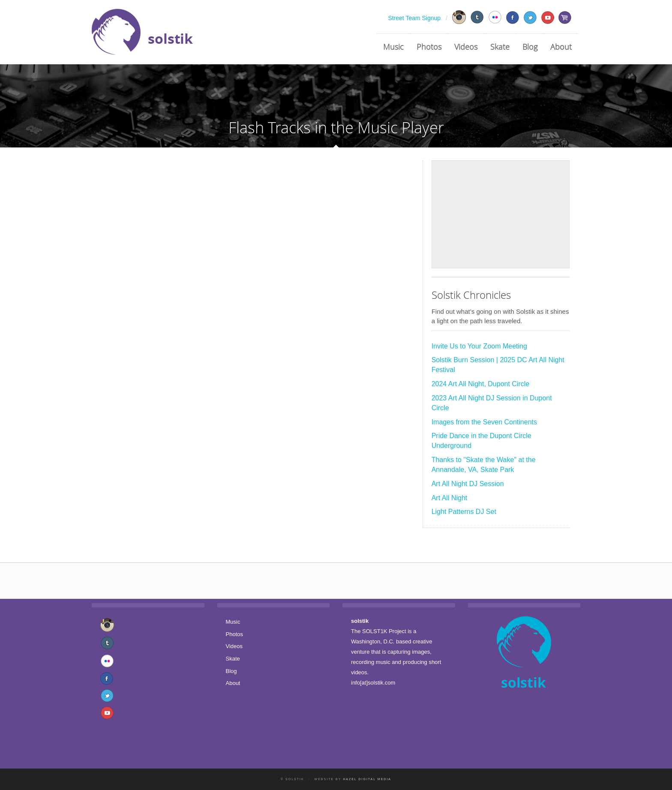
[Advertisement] (501, 214)
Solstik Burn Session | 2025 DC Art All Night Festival (498, 365)
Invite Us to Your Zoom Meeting (479, 346)
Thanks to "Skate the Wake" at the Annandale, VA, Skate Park (484, 465)
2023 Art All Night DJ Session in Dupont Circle (492, 403)
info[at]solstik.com (373, 683)
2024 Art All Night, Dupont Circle (481, 384)
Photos (429, 47)
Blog (530, 47)
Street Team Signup (414, 18)
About (561, 47)
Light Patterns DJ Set (464, 512)
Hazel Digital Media (367, 779)
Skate (500, 47)
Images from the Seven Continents (484, 422)
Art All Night (450, 498)
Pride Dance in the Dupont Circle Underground (481, 441)
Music (393, 47)
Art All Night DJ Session (468, 484)
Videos (466, 47)
